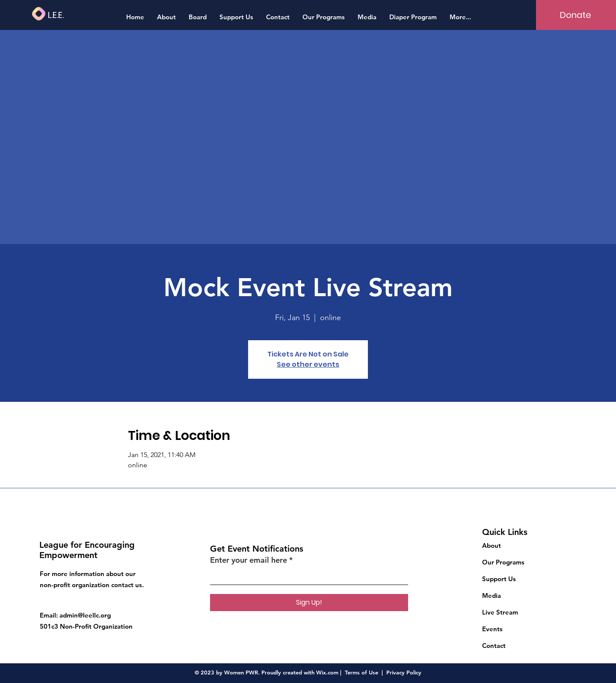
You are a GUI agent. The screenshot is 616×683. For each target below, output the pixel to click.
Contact (494, 646)
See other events (308, 364)
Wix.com (327, 672)
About (492, 545)
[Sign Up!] (309, 603)
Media (492, 595)
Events (492, 629)
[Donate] (576, 15)
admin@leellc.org (85, 615)
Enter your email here (249, 560)
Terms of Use (361, 672)
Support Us (499, 579)
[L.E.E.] (81, 15)
